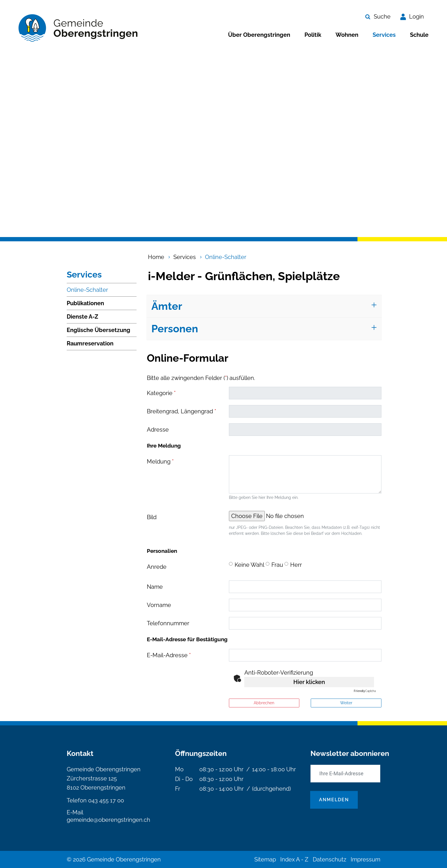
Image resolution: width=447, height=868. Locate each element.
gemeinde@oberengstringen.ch (108, 820)
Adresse (158, 430)
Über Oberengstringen (259, 35)
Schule (419, 35)
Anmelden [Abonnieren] (334, 800)
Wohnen (347, 35)
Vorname (159, 605)
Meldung (160, 462)
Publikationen (85, 303)
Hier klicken (309, 682)
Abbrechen (264, 703)
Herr (296, 565)
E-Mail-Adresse (169, 655)
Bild (152, 517)
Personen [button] (175, 329)
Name (155, 587)
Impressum (365, 859)
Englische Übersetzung (98, 330)
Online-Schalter (87, 292)
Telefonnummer (168, 623)
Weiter (346, 703)
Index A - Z (294, 859)
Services (384, 35)
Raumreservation (90, 343)
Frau (277, 565)
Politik (313, 35)
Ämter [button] (167, 306)
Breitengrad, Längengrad (181, 411)
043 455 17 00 (106, 800)
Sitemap (265, 859)
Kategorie (161, 393)
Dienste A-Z (83, 317)
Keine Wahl (249, 565)
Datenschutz (330, 859)
